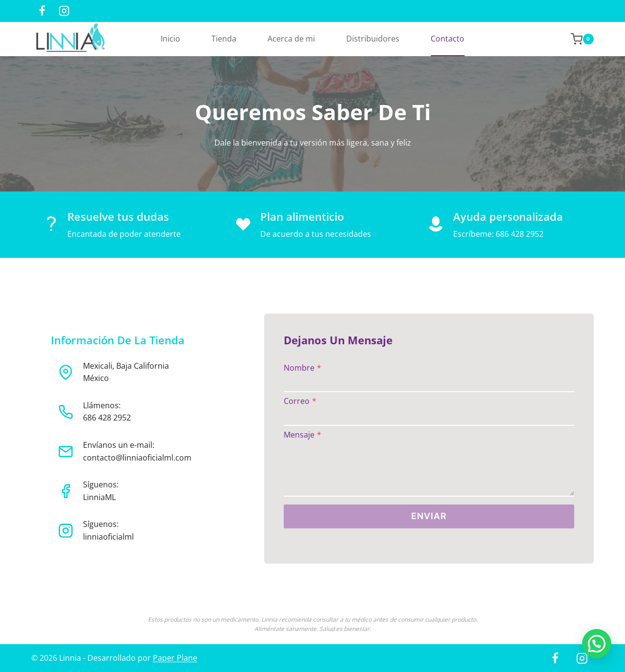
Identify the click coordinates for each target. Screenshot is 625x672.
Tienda (224, 39)
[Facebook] (42, 11)
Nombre (302, 368)
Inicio (170, 39)
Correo (300, 401)
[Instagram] (64, 11)
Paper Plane (175, 658)
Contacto (448, 39)
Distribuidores (373, 39)
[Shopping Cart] (577, 39)
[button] (597, 644)
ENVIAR (429, 516)
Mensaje (302, 435)
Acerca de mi (291, 39)
